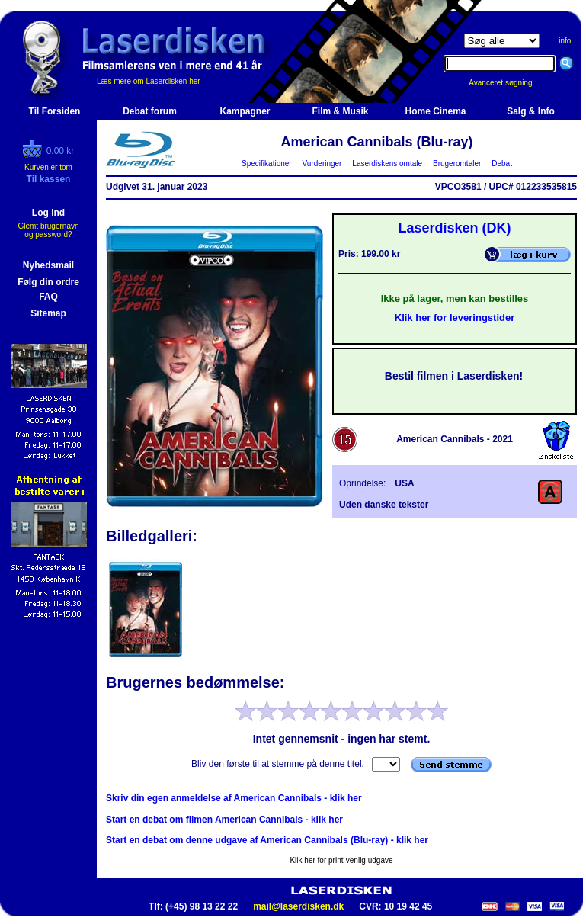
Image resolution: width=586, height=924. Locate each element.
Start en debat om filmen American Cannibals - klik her (224, 820)
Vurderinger (322, 164)
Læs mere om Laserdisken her (149, 81)
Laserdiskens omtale (387, 164)
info (565, 41)
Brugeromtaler (456, 164)
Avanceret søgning (509, 83)
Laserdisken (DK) (454, 228)
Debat (502, 164)
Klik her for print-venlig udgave (341, 860)
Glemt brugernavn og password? (48, 230)
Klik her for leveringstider (455, 318)
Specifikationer (267, 164)
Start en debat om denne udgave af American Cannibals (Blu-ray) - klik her (267, 840)
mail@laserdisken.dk (298, 906)
